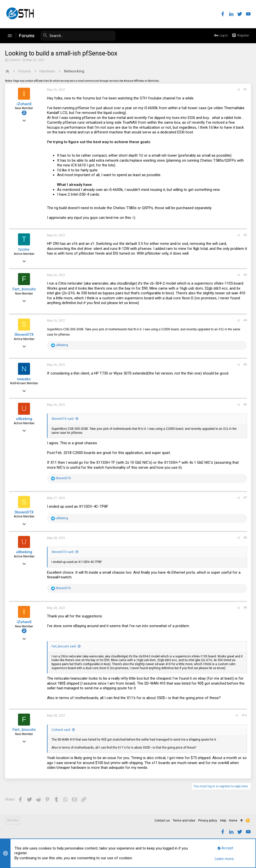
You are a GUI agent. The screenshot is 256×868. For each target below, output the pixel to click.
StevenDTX (24, 335)
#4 (245, 320)
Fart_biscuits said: (64, 646)
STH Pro (12, 821)
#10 (244, 715)
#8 (245, 538)
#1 (245, 89)
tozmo (24, 249)
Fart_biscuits (24, 289)
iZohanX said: (61, 730)
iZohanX (14, 60)
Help (223, 821)
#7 (245, 498)
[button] (10, 36)
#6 (245, 405)
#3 (245, 275)
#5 (245, 365)
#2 (245, 235)
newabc (24, 379)
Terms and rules (184, 821)
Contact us (162, 821)
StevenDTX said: (63, 419)
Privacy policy (208, 821)
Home (233, 821)
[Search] (78, 36)
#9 (245, 608)
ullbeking (24, 419)
